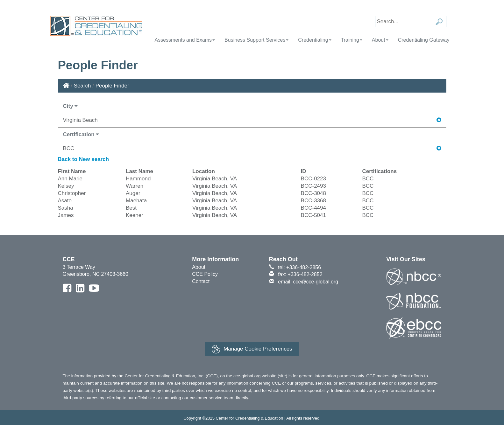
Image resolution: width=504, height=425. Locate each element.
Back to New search (84, 159)
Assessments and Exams (185, 40)
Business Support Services (256, 40)
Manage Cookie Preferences (252, 349)
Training (352, 40)
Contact (201, 281)
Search (82, 86)
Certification (81, 134)
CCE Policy (205, 274)
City (71, 106)
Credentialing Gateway (424, 40)
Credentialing (315, 40)
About (380, 40)
